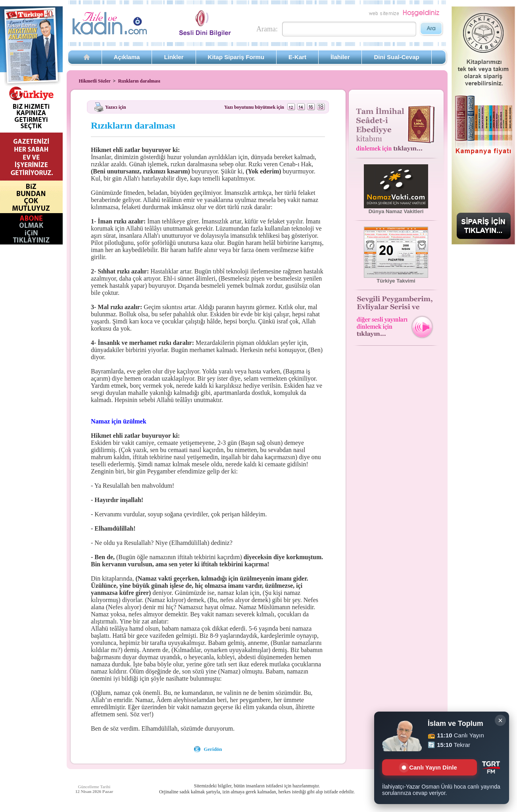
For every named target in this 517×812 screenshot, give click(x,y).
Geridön (213, 749)
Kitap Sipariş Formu (236, 57)
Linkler (174, 57)
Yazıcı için (115, 107)
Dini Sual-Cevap (396, 57)
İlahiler (340, 57)
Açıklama (127, 57)
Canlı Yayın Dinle (429, 767)
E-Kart (297, 57)
